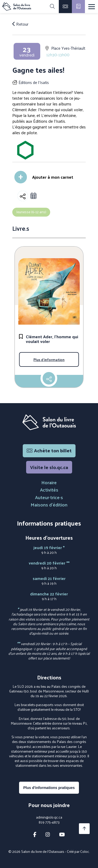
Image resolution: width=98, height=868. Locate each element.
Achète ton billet (49, 450)
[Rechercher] (52, 7)
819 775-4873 (49, 822)
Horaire (49, 482)
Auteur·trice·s (49, 497)
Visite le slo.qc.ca (49, 467)
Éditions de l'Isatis (34, 82)
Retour (20, 24)
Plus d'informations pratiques (49, 788)
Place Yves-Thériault (68, 48)
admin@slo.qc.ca (49, 817)
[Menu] (92, 7)
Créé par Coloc (78, 851)
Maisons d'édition (49, 505)
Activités (49, 490)
